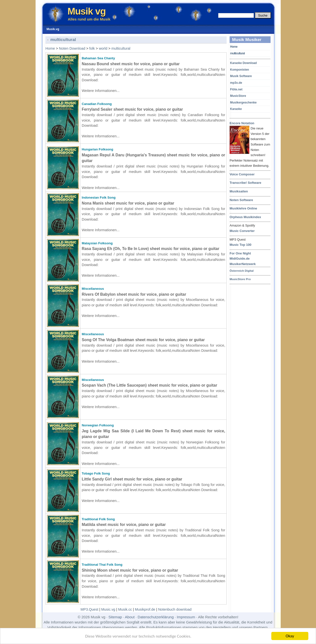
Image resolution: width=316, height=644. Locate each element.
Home (234, 47)
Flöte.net (236, 89)
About (130, 617)
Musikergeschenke (243, 103)
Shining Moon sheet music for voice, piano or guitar (130, 570)
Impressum (186, 617)
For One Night (240, 253)
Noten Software (241, 200)
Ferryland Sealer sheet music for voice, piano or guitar (132, 109)
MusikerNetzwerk (243, 264)
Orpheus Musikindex (245, 217)
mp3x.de (236, 83)
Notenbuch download (175, 609)
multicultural (237, 53)
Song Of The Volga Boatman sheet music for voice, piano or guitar (143, 340)
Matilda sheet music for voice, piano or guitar (124, 525)
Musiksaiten (239, 191)
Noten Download (72, 48)
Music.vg (108, 609)
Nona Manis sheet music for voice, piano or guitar (128, 203)
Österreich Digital (242, 271)
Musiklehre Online (243, 208)
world (103, 48)
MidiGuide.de (240, 259)
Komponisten (240, 70)
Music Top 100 (240, 245)
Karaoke (236, 109)
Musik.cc (125, 609)
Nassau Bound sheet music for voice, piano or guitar (131, 64)
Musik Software (241, 76)
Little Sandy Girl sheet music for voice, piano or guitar (132, 479)
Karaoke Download (243, 63)
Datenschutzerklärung (156, 617)
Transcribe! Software (245, 183)
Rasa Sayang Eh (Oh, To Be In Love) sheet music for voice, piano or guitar (150, 249)
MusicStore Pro (240, 279)
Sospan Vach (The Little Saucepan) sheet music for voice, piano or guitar (149, 385)
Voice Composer (242, 174)
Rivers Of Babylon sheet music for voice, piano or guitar (134, 294)
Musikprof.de (145, 609)
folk (92, 48)
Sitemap (115, 617)
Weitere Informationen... (101, 91)
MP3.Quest (89, 609)
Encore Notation (242, 123)
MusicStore (238, 96)
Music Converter (242, 231)
